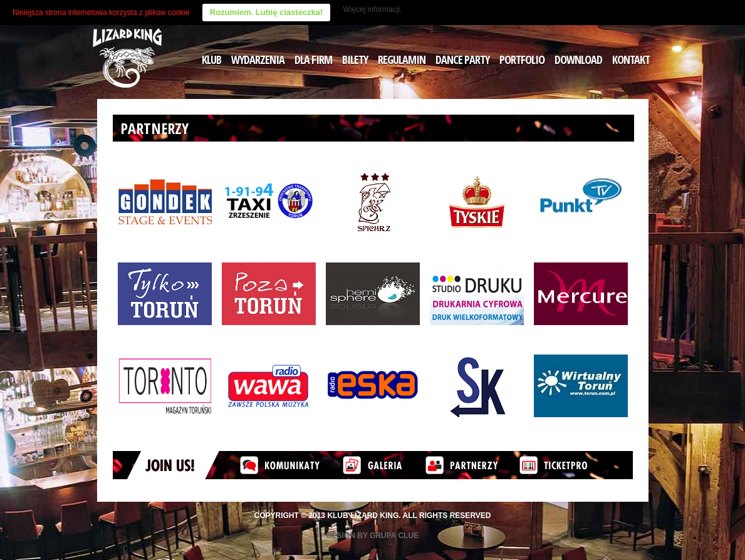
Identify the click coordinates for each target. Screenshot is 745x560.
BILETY (355, 60)
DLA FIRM (313, 60)
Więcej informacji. (372, 9)
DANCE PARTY (462, 60)
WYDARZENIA (258, 60)
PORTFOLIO (522, 60)
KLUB (211, 60)
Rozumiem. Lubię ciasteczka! (267, 12)
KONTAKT (631, 60)
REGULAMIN (402, 60)
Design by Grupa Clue (372, 536)
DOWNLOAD (578, 60)
